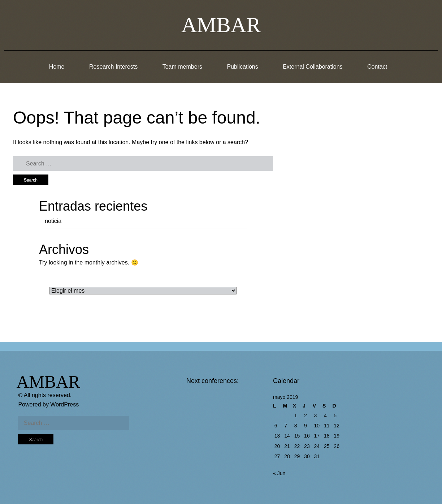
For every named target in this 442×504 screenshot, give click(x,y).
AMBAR (221, 25)
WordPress (64, 404)
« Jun (279, 473)
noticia (53, 221)
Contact (377, 67)
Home (57, 67)
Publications (242, 67)
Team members (182, 67)
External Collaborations (313, 67)
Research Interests (113, 67)
